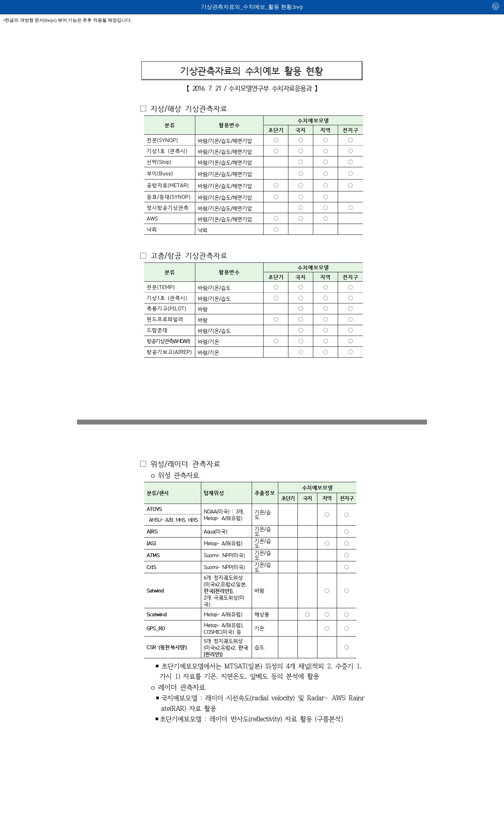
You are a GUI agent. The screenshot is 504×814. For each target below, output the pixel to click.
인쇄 (496, 6)
